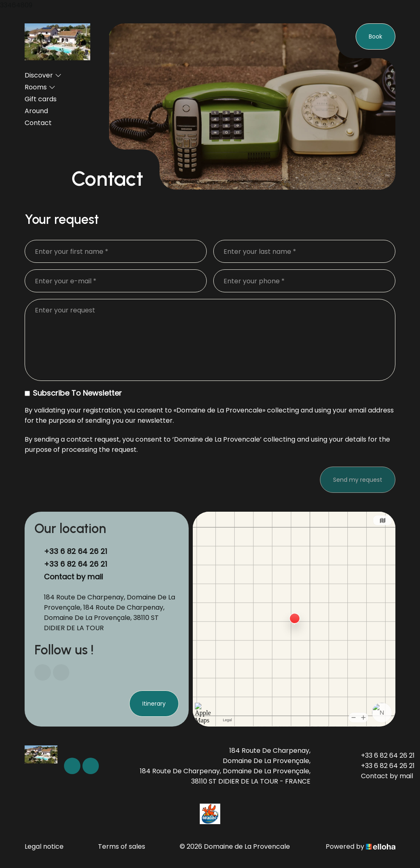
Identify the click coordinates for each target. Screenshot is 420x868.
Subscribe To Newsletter (73, 393)
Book (375, 36)
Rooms (40, 87)
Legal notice (44, 846)
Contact (38, 123)
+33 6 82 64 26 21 (383, 755)
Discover (43, 75)
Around (36, 111)
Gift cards (41, 99)
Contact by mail (73, 577)
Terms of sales (122, 846)
